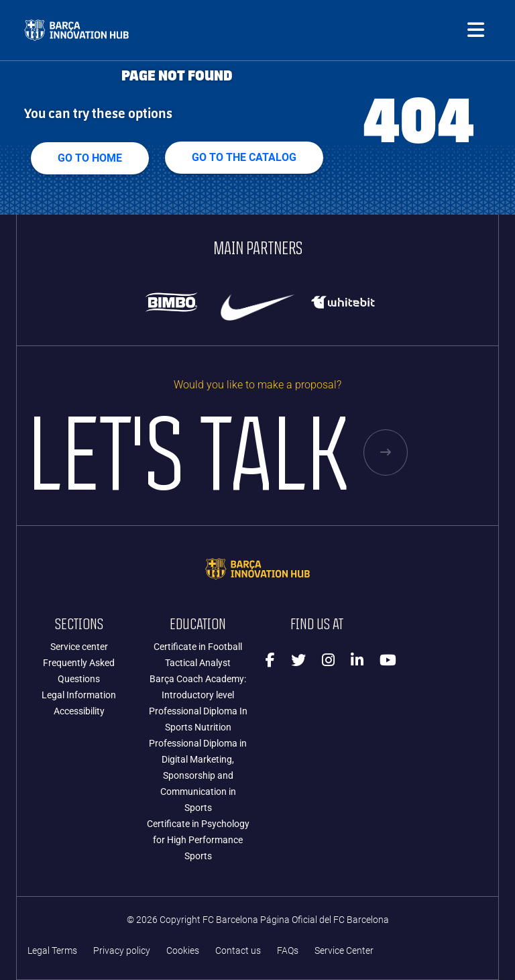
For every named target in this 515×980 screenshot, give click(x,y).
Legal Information (79, 695)
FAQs (288, 951)
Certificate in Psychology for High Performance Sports (198, 840)
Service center (79, 647)
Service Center (344, 951)
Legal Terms (52, 951)
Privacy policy (122, 951)
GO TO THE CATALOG (244, 157)
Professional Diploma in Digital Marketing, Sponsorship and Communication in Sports (198, 775)
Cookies (183, 951)
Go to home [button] (90, 158)
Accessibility (79, 711)
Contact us (238, 951)
